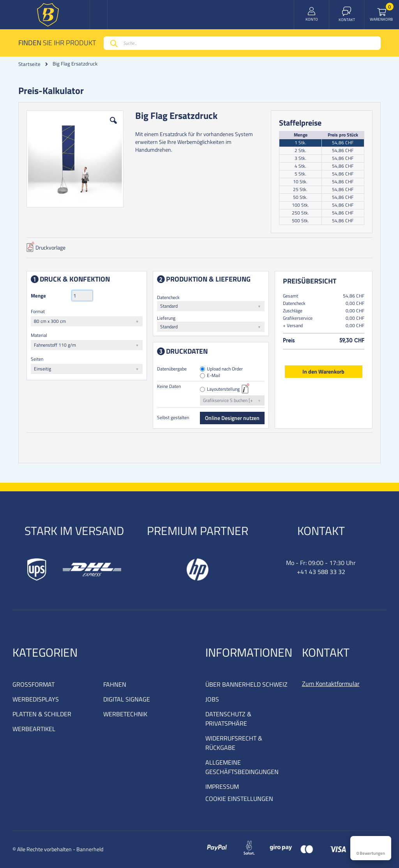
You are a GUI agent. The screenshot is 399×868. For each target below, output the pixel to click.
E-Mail (214, 376)
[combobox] (242, 43)
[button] (113, 126)
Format (38, 311)
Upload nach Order (225, 369)
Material (39, 335)
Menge (38, 296)
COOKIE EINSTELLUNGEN (239, 799)
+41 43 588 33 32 (321, 572)
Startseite (29, 64)
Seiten (37, 359)
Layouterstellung (224, 389)
